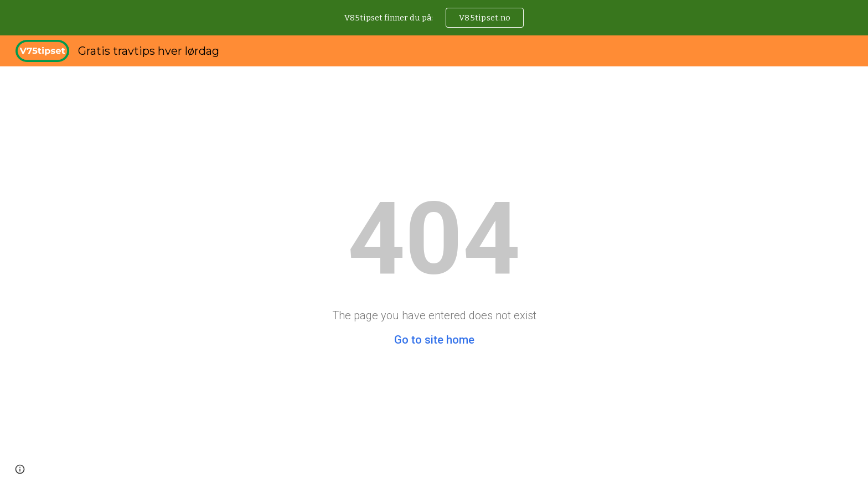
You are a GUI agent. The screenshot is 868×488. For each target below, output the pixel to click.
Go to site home (434, 340)
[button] (20, 469)
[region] (434, 18)
